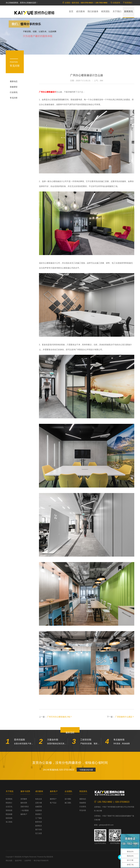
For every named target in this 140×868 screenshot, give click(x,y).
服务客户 (24, 814)
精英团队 (106, 11)
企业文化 (9, 807)
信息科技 (39, 810)
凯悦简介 (9, 803)
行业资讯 (14, 92)
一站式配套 (25, 810)
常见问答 (14, 98)
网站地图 (9, 861)
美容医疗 (39, 814)
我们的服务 (93, 11)
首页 (71, 11)
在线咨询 (116, 3)
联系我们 (129, 3)
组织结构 (9, 818)
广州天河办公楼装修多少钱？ (59, 717)
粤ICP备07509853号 (41, 861)
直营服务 (24, 799)
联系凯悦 (9, 799)
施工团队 (68, 803)
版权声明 (18, 861)
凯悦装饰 (34, 12)
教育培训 (39, 822)
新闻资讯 (129, 11)
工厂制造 (39, 818)
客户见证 (53, 803)
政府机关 (39, 826)
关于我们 (117, 11)
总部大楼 (39, 803)
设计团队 (68, 799)
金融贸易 (39, 807)
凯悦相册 (9, 814)
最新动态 (14, 81)
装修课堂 (14, 87)
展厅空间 (39, 830)
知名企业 (39, 799)
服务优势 (24, 803)
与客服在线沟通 (86, 770)
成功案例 (80, 11)
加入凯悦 (9, 822)
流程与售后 (25, 807)
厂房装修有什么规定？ (125, 717)
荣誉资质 (9, 810)
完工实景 (39, 833)
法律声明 (28, 861)
